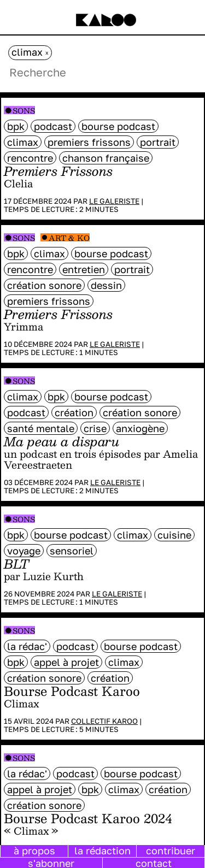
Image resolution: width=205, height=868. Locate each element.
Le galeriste (114, 201)
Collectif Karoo (104, 721)
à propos (34, 851)
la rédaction (102, 851)
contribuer (171, 851)
